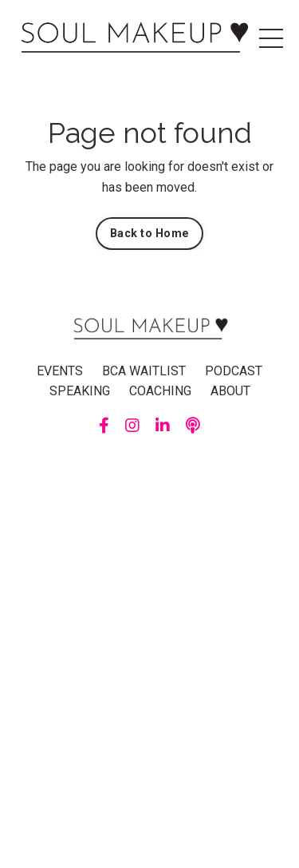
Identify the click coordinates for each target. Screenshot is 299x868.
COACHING (160, 391)
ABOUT (230, 391)
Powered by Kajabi (150, 466)
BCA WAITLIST (144, 371)
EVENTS (60, 371)
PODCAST (234, 371)
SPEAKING (80, 391)
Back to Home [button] (149, 234)
